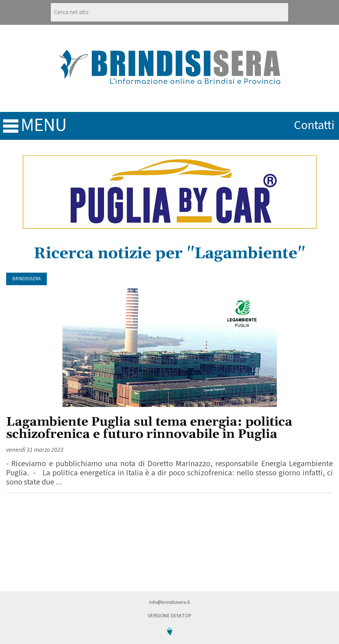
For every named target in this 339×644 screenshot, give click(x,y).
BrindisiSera (26, 279)
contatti (314, 125)
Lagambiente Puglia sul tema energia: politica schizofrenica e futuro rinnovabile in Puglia (149, 428)
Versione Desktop (170, 616)
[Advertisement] (169, 542)
